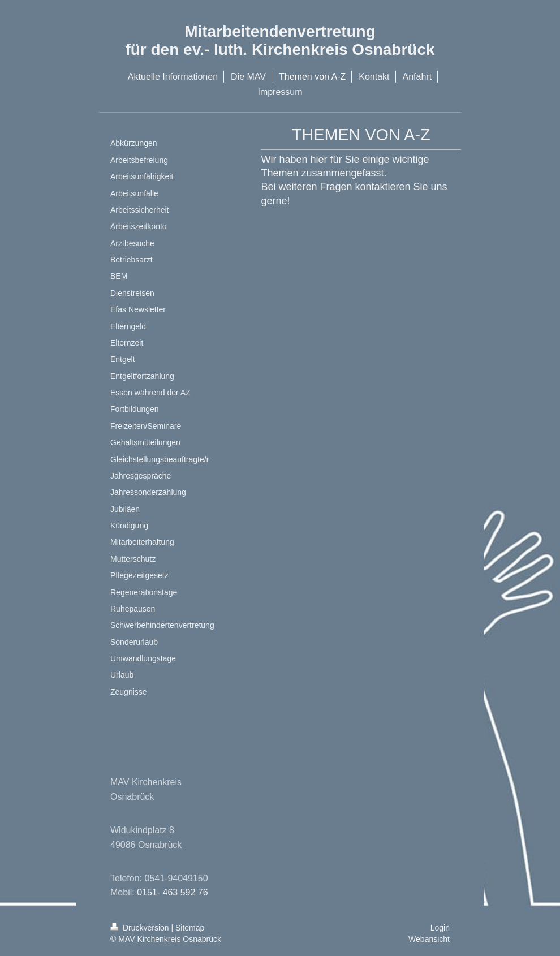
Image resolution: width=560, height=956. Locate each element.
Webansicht (429, 939)
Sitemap (190, 928)
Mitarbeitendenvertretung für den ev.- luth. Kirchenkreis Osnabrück (280, 40)
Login (440, 928)
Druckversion (141, 928)
